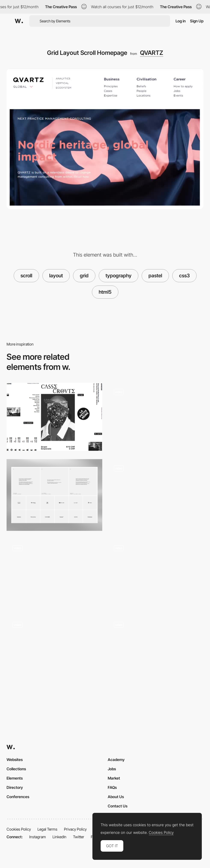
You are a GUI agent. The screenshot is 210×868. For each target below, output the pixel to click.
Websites (15, 759)
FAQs (112, 787)
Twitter (79, 837)
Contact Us (118, 806)
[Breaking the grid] (54, 417)
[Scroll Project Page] (156, 573)
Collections (16, 769)
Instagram (38, 837)
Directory (15, 787)
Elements (15, 778)
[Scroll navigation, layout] (156, 651)
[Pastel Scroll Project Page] (156, 493)
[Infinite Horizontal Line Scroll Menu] (54, 650)
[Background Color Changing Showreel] (156, 417)
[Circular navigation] (54, 573)
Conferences (18, 797)
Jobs (112, 769)
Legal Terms (47, 829)
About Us (116, 797)
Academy (116, 759)
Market (114, 778)
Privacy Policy (75, 829)
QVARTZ (152, 53)
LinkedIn (59, 837)
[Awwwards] (19, 21)
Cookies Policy (19, 829)
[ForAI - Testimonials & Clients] (54, 495)
